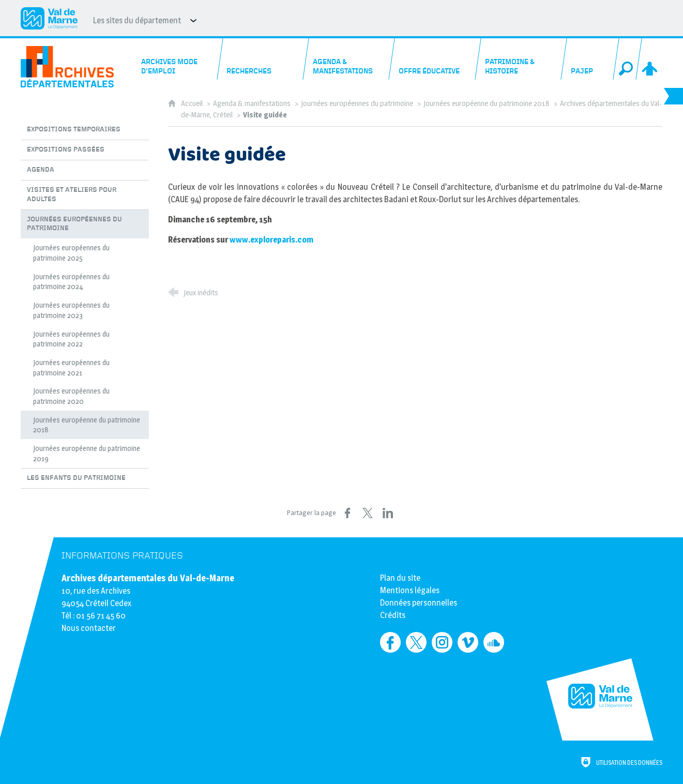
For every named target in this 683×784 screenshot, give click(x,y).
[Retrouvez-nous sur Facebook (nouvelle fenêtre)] (390, 642)
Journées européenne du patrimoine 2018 (487, 103)
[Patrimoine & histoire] (522, 59)
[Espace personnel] (651, 59)
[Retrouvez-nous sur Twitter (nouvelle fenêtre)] (416, 642)
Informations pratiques (122, 556)
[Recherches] (263, 59)
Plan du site (400, 578)
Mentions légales (410, 590)
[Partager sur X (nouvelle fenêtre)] (368, 513)
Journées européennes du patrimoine (357, 103)
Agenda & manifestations (252, 103)
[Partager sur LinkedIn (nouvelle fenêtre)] (388, 513)
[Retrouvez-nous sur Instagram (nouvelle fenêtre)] (442, 642)
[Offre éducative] (435, 59)
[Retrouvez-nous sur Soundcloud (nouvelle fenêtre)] (494, 642)
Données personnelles (419, 603)
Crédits (393, 615)
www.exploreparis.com (271, 240)
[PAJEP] (590, 59)
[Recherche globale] (628, 59)
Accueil (193, 103)
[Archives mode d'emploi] (177, 59)
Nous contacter (89, 628)
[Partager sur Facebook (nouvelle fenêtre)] (347, 513)
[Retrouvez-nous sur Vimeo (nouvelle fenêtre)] (468, 642)
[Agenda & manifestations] (350, 59)
